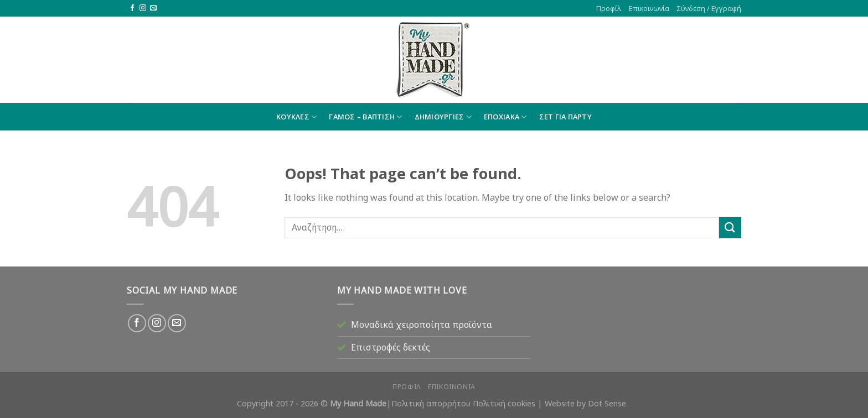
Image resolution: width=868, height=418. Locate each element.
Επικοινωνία (649, 8)
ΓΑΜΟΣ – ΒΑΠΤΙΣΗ (365, 117)
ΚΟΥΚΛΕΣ (296, 117)
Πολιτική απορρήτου (431, 403)
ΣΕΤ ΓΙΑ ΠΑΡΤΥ (565, 117)
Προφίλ (609, 8)
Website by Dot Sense (585, 403)
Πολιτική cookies (504, 403)
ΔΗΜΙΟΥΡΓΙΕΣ (443, 117)
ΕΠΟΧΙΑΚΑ (505, 117)
